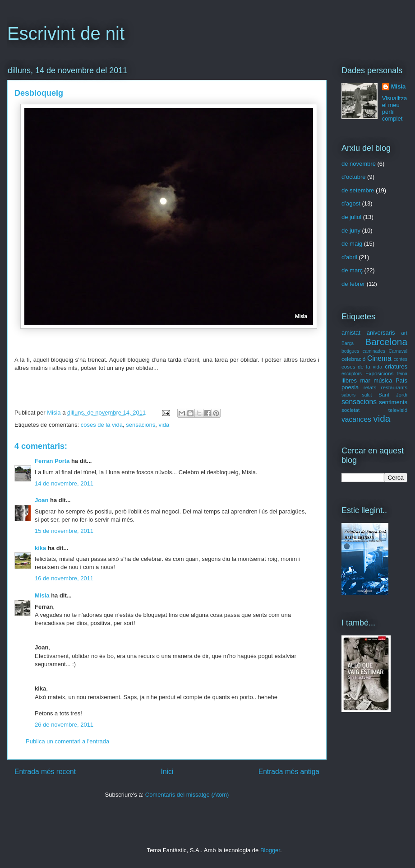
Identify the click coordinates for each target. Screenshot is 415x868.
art (404, 333)
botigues (350, 351)
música (383, 380)
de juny (351, 231)
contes (400, 359)
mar (365, 380)
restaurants (394, 387)
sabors (348, 395)
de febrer (353, 284)
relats (370, 387)
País (401, 380)
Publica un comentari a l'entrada (67, 741)
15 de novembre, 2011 (64, 531)
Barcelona (386, 342)
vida (164, 425)
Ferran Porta (52, 461)
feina (402, 374)
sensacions (141, 425)
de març (352, 270)
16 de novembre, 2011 (64, 578)
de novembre (359, 164)
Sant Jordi (393, 394)
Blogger (270, 850)
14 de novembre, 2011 (64, 483)
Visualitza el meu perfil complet (394, 108)
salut (367, 395)
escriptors (352, 374)
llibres (349, 380)
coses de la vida (102, 425)
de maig (352, 244)
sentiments (393, 402)
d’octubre (353, 177)
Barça (348, 343)
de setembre (358, 190)
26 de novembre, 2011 (64, 725)
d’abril (349, 257)
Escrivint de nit (66, 33)
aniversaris (381, 333)
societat (350, 410)
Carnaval (398, 351)
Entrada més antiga (289, 772)
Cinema (379, 358)
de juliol (351, 217)
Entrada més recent (45, 772)
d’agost (351, 203)
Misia (55, 413)
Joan (41, 500)
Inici (167, 772)
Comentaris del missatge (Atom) (187, 795)
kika (40, 548)
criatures (396, 366)
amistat (351, 333)
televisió (398, 410)
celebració (353, 359)
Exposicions (379, 373)
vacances (356, 419)
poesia (350, 387)
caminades (374, 351)
